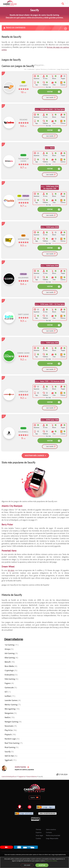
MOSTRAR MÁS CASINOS (35, 456)
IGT (6, 692)
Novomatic (9, 726)
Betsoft (8, 662)
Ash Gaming (10, 653)
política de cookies (51, 861)
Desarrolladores (14, 639)
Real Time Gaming (12, 743)
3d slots (11, 570)
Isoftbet (8, 696)
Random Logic (10, 739)
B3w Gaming (10, 658)
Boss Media (9, 666)
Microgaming (10, 709)
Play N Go (9, 730)
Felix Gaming (10, 679)
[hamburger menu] (66, 2)
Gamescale (9, 688)
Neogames (9, 713)
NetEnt (7, 717)
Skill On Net (9, 756)
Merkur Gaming (11, 705)
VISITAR (54, 92)
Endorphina (9, 675)
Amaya (7, 649)
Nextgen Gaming (11, 722)
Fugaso (8, 683)
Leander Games (11, 700)
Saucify (8, 752)
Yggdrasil (8, 760)
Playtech (8, 735)
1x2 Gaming (9, 645)
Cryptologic (9, 670)
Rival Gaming (10, 747)
